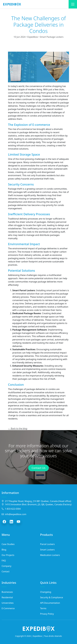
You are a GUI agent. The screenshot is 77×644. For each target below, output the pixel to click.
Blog (4, 550)
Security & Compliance (52, 597)
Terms (43, 608)
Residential (7, 597)
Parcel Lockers (47, 544)
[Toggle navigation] (73, 4)
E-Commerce (8, 608)
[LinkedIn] (11, 522)
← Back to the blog (18, 428)
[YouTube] (18, 522)
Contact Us (39, 468)
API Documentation (50, 603)
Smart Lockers (47, 550)
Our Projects (8, 555)
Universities (8, 603)
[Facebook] (4, 522)
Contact (6, 571)
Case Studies (8, 544)
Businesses (7, 592)
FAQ (4, 561)
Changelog (46, 592)
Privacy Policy (47, 614)
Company (7, 566)
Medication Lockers (50, 555)
